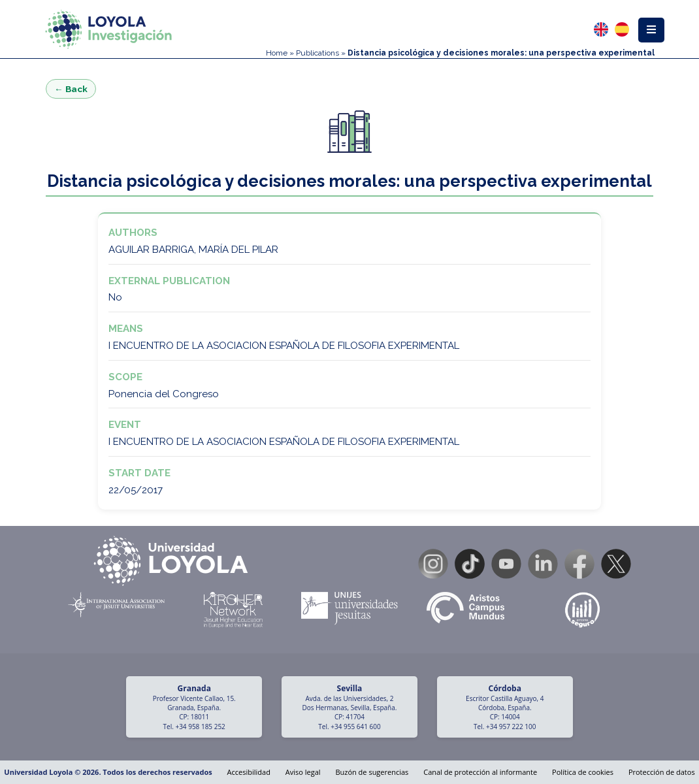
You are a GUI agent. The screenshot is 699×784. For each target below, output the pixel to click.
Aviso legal (303, 772)
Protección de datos (662, 772)
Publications (317, 53)
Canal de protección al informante (480, 772)
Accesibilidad (249, 772)
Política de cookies (583, 772)
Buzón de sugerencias (372, 772)
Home (277, 53)
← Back (71, 89)
